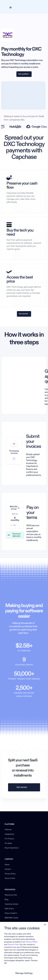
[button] (10, 7)
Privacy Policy (10, 874)
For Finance (9, 839)
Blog (7, 900)
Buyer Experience (12, 848)
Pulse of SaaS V (11, 913)
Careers (8, 869)
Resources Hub (11, 895)
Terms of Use (10, 878)
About (7, 865)
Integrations (9, 834)
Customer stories (11, 904)
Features (8, 830)
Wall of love (9, 909)
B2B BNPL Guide (12, 918)
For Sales (8, 843)
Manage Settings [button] (24, 973)
